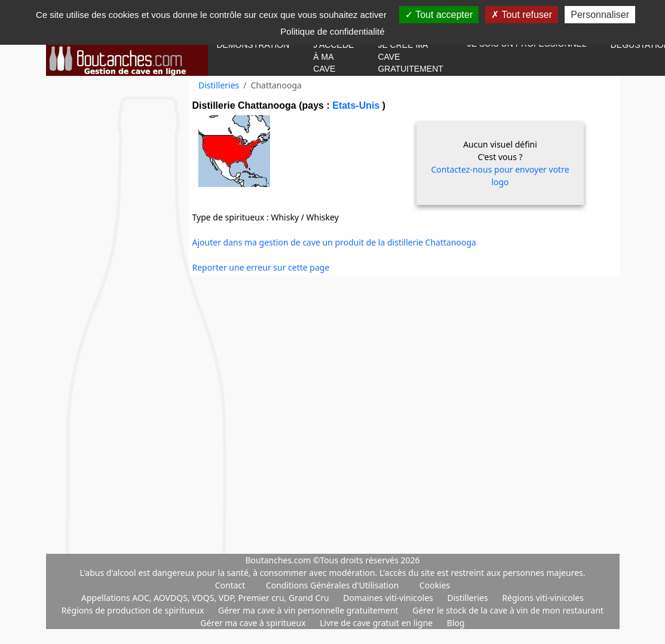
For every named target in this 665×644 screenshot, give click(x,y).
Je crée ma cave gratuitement (410, 57)
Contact (230, 585)
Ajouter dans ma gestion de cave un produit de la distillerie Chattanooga (334, 242)
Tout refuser (522, 15)
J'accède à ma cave (333, 57)
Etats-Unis (357, 105)
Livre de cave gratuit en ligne (377, 623)
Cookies (435, 585)
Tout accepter (439, 15)
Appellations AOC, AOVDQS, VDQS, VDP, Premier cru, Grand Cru (206, 598)
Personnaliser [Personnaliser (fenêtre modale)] (600, 15)
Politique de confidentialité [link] (332, 31)
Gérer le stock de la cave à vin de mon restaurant (508, 610)
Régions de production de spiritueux (134, 610)
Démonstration (253, 45)
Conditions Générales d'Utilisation (332, 585)
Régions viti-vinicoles (543, 598)
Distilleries (219, 85)
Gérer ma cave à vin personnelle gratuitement (309, 610)
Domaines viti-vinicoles (389, 598)
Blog (456, 623)
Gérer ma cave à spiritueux (254, 623)
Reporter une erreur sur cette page (261, 267)
